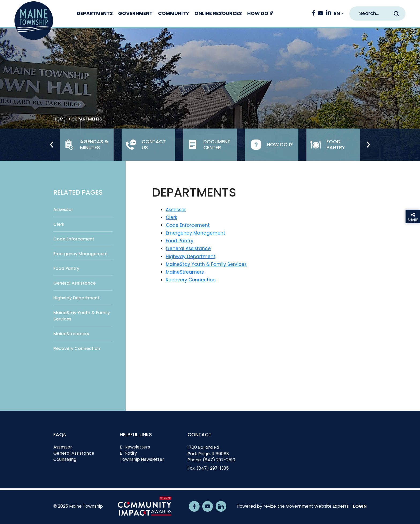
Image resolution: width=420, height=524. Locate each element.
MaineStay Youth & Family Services (82, 316)
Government (140, 13)
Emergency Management (81, 254)
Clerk (59, 224)
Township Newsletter (142, 459)
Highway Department (76, 298)
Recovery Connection (77, 348)
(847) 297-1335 (213, 468)
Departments (100, 13)
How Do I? (265, 13)
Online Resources (223, 13)
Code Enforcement (74, 239)
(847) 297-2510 (219, 460)
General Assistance (74, 283)
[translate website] (339, 14)
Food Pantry (66, 268)
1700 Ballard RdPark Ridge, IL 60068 (208, 451)
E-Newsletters (135, 447)
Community (178, 13)
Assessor (63, 210)
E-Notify (128, 453)
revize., (270, 506)
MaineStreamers (71, 334)
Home (59, 119)
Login (360, 506)
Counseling (65, 459)
